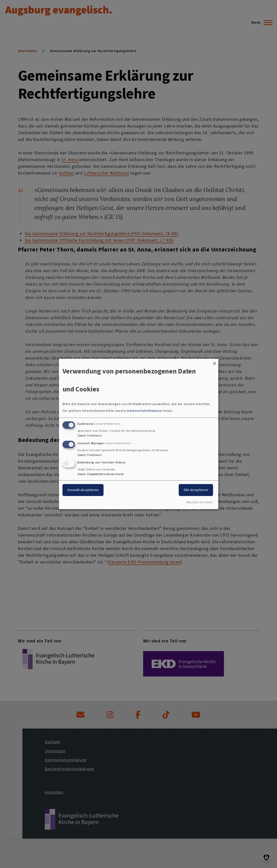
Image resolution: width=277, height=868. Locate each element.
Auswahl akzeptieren (83, 490)
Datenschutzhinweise (145, 411)
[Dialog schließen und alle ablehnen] (215, 362)
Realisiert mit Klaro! (199, 502)
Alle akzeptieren (196, 490)
